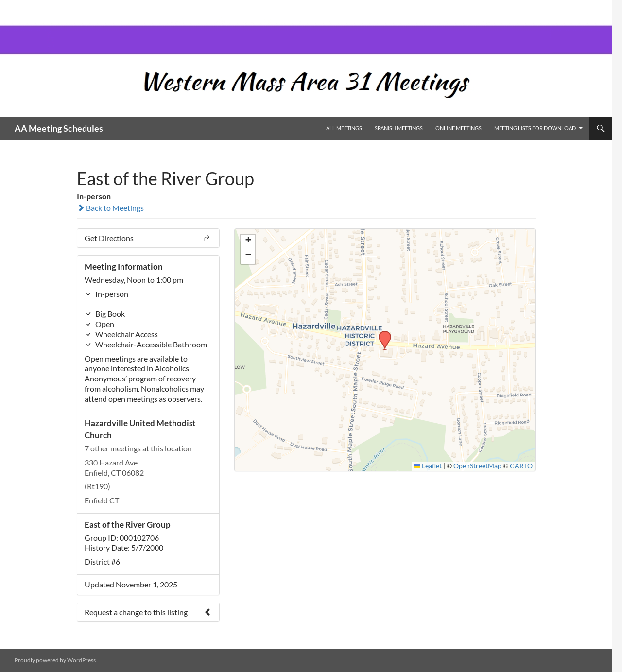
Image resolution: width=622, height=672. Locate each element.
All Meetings (344, 128)
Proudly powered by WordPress (55, 660)
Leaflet (428, 466)
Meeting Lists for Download (535, 128)
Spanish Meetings (399, 128)
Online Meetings (458, 128)
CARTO (521, 466)
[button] (381, 334)
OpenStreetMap (477, 466)
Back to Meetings (110, 208)
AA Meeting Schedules (59, 128)
